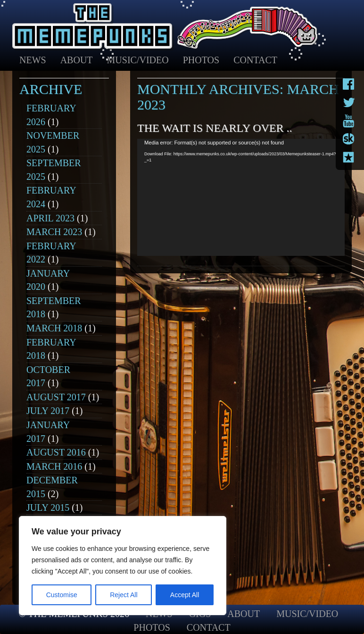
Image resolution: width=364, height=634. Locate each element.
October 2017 (48, 376)
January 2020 (48, 280)
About (77, 60)
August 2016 (56, 452)
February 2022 (51, 253)
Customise (62, 595)
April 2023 (50, 218)
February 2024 (51, 197)
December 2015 (52, 487)
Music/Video (138, 60)
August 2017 (56, 397)
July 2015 (48, 507)
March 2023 (54, 232)
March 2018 (54, 328)
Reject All (124, 595)
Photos (201, 60)
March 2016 (54, 466)
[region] (123, 566)
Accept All (185, 595)
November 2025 (53, 142)
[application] (241, 197)
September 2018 (54, 308)
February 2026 (51, 115)
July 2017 (48, 411)
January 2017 (48, 432)
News (33, 60)
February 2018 (51, 349)
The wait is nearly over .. (215, 128)
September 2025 (54, 170)
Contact (255, 60)
